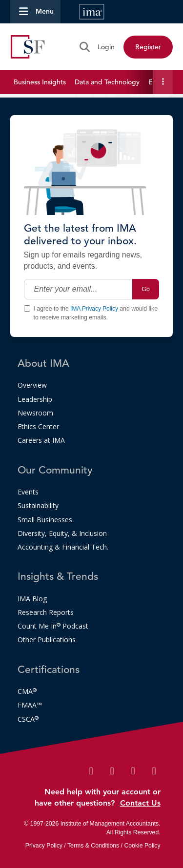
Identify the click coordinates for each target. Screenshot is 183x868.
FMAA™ (30, 705)
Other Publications (47, 640)
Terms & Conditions (93, 846)
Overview (32, 385)
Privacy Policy (44, 846)
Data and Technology (107, 82)
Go (146, 289)
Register (148, 47)
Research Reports (46, 612)
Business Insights (40, 82)
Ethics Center (38, 426)
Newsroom (35, 413)
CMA (27, 691)
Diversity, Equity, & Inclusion (62, 533)
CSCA (28, 719)
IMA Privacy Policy (94, 309)
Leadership (35, 399)
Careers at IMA (41, 440)
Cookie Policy (142, 846)
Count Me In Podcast (53, 626)
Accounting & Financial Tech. (63, 547)
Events (28, 492)
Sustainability (38, 505)
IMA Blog (32, 599)
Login (106, 47)
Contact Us (140, 803)
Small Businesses (45, 520)
